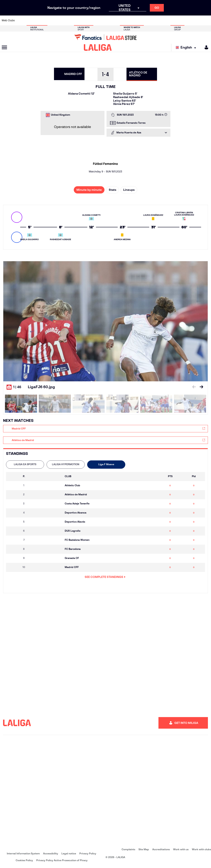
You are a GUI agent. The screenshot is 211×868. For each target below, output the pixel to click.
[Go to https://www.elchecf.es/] (70, 20)
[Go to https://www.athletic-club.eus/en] (21, 20)
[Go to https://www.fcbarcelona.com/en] (80, 20)
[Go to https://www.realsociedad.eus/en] (177, 20)
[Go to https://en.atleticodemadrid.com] (31, 20)
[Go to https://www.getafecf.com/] (89, 20)
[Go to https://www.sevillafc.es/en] (187, 20)
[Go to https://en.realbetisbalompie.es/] (158, 20)
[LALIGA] (98, 47)
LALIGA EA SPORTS (25, 464)
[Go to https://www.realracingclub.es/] (119, 20)
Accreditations (161, 849)
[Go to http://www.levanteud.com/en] (99, 20)
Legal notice (69, 853)
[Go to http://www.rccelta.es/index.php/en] (50, 20)
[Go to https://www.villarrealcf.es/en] (206, 20)
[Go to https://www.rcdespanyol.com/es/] (148, 20)
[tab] (25, 465)
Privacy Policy (88, 853)
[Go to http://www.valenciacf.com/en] (197, 20)
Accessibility (51, 853)
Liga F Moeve (106, 464)
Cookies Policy (24, 860)
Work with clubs (201, 849)
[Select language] (187, 48)
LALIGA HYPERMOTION (66, 464)
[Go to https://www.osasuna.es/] (41, 20)
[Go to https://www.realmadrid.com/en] (167, 20)
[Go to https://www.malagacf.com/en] (109, 20)
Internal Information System (23, 853)
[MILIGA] (205, 47)
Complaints (128, 849)
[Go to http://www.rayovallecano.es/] (128, 20)
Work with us (181, 849)
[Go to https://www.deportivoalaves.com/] (60, 20)
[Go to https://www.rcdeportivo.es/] (138, 20)
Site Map (144, 849)
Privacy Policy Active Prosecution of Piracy (62, 860)
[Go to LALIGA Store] (105, 37)
